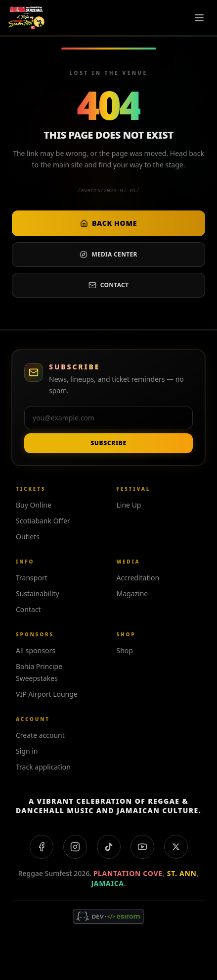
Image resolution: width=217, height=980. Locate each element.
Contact (109, 285)
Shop (125, 650)
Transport (32, 578)
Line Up (129, 505)
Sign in (27, 751)
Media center (108, 254)
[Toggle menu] (199, 18)
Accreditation (138, 578)
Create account (40, 735)
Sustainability (38, 593)
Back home (108, 223)
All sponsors (36, 650)
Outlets (28, 537)
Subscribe (108, 443)
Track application (43, 767)
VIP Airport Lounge (47, 694)
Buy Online (34, 505)
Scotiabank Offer (43, 521)
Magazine (132, 593)
